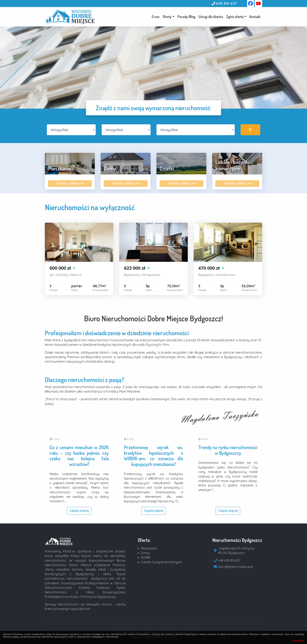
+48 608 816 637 (229, 560)
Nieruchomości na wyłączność (90, 207)
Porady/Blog (186, 17)
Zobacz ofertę (70, 183)
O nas (156, 17)
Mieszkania (149, 548)
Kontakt (255, 17)
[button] (236, 17)
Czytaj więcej (79, 511)
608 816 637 (226, 3)
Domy (145, 553)
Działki (146, 557)
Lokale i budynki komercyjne (161, 562)
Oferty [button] (167, 17)
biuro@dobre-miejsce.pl (235, 567)
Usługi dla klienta (211, 17)
